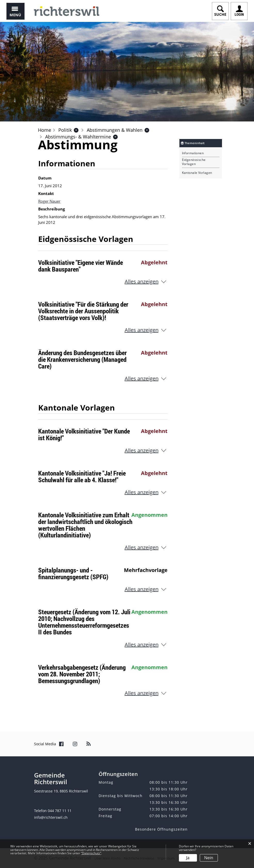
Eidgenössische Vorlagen (194, 162)
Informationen (193, 153)
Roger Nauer (49, 201)
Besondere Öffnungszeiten (161, 829)
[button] (65, 130)
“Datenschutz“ (91, 853)
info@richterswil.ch (51, 817)
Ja (188, 858)
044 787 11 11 (60, 811)
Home (45, 130)
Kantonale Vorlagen (197, 173)
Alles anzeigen (142, 281)
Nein (209, 858)
